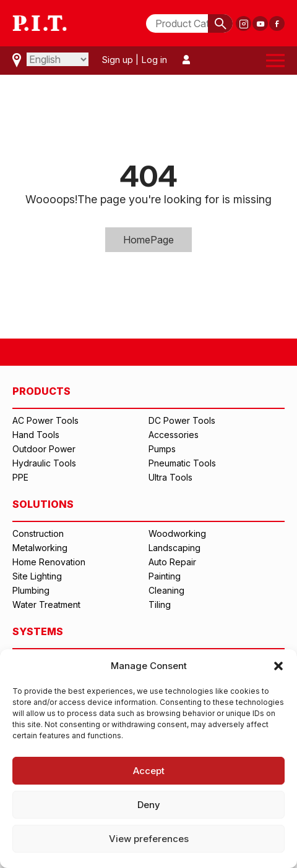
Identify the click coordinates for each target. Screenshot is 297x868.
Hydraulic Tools (44, 463)
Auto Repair (172, 562)
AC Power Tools (45, 420)
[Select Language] (58, 59)
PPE (20, 477)
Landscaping (174, 548)
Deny (149, 805)
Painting (165, 576)
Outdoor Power (44, 449)
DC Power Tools (182, 420)
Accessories (174, 435)
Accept (149, 771)
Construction (38, 533)
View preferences (149, 839)
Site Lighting (37, 576)
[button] (278, 666)
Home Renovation (49, 562)
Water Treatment (46, 605)
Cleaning (166, 590)
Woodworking (177, 533)
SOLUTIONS (43, 504)
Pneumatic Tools (182, 463)
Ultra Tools (170, 477)
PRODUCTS (41, 391)
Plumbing (31, 590)
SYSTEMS (38, 631)
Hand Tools (36, 435)
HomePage (148, 240)
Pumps (162, 449)
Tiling (160, 605)
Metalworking (40, 548)
